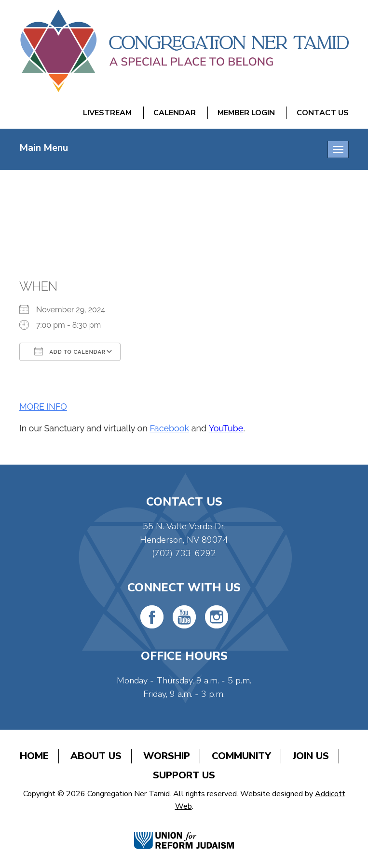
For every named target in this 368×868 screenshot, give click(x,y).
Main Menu (44, 148)
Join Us (311, 756)
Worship (167, 756)
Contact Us (323, 113)
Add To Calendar (70, 351)
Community (241, 756)
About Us (96, 756)
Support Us (184, 775)
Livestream (107, 113)
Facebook (169, 428)
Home (34, 756)
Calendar (175, 113)
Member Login (246, 113)
